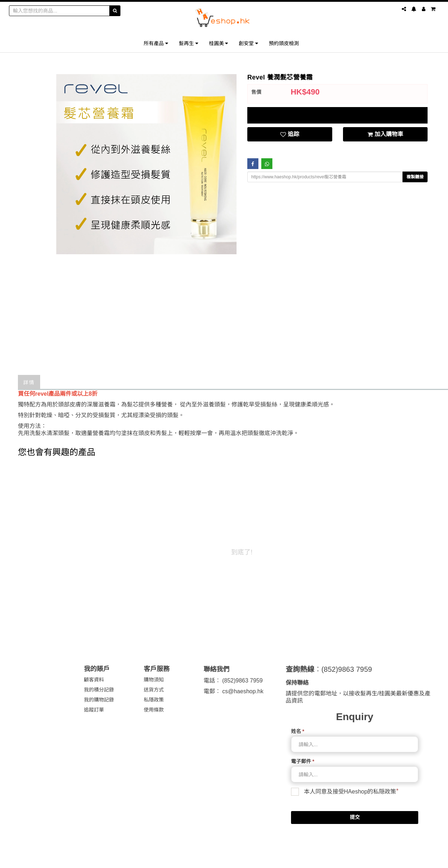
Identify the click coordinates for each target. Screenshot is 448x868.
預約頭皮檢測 (284, 43)
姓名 (298, 731)
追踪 (290, 134)
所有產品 (156, 43)
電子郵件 (303, 761)
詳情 (29, 382)
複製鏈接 (415, 177)
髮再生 (189, 43)
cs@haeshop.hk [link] (243, 691)
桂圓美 (219, 43)
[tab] (337, 115)
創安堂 (248, 43)
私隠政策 (385, 792)
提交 (355, 817)
